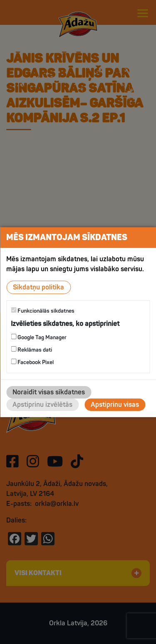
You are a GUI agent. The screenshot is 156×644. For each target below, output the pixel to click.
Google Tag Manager (39, 337)
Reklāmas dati (31, 350)
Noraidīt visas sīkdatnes (49, 392)
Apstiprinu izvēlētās (42, 405)
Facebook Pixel (32, 362)
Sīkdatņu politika (38, 287)
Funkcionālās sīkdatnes (43, 310)
